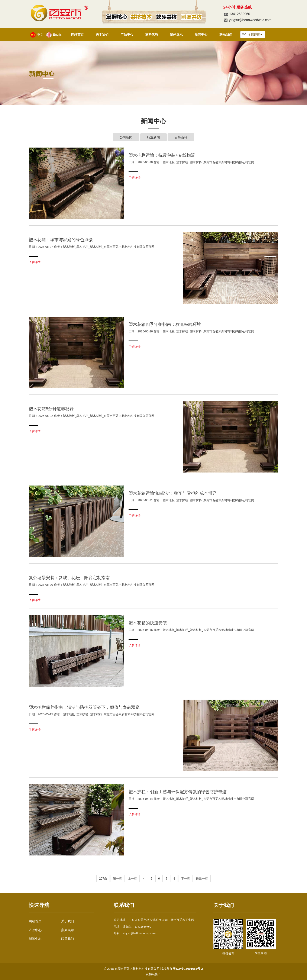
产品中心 (127, 34)
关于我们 (102, 34)
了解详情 (135, 178)
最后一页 (202, 879)
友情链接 (255, 35)
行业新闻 (153, 137)
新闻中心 (201, 34)
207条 (103, 879)
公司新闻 (126, 137)
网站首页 (77, 34)
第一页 (117, 879)
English (55, 35)
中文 (37, 35)
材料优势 (152, 34)
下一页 (185, 879)
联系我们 (226, 34)
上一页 (132, 879)
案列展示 (176, 34)
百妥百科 (181, 137)
